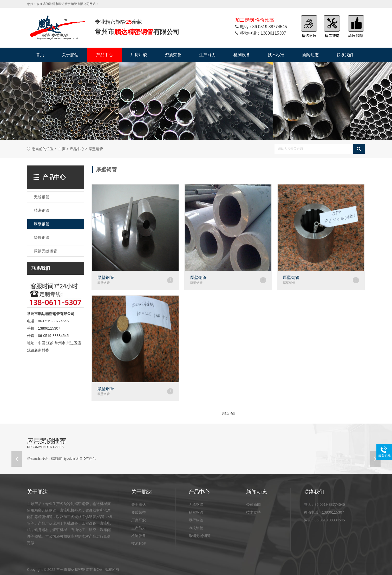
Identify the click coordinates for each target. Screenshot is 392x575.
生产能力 (207, 55)
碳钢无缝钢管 (200, 536)
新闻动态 (310, 55)
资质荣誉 (173, 55)
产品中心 (104, 55)
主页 (62, 149)
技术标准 (276, 55)
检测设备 (242, 55)
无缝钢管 (196, 504)
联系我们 (345, 55)
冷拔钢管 (196, 528)
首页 (40, 55)
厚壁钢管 (96, 149)
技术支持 (253, 512)
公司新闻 (253, 504)
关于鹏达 (70, 55)
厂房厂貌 (139, 55)
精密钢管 (196, 512)
